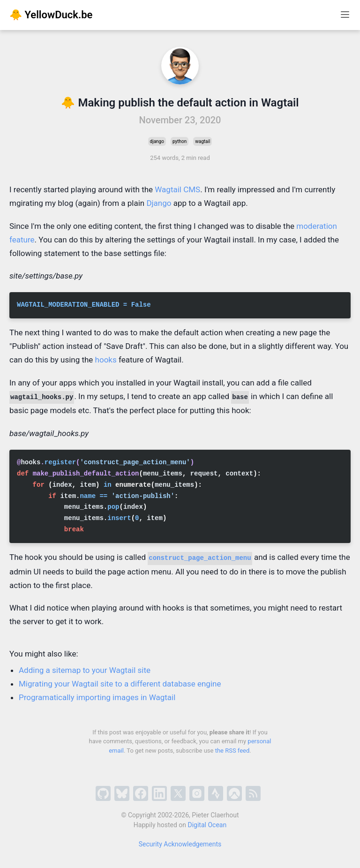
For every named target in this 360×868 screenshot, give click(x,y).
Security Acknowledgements (180, 844)
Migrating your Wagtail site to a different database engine (120, 684)
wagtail (202, 141)
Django (159, 203)
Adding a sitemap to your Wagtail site (85, 670)
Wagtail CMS (177, 189)
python (180, 141)
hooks (106, 360)
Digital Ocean (207, 825)
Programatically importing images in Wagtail (97, 697)
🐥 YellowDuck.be (51, 15)
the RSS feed (232, 751)
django (157, 141)
